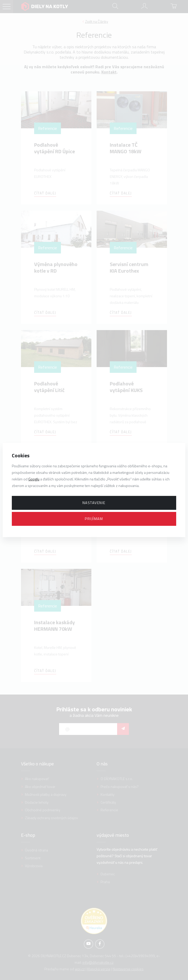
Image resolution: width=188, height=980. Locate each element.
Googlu (34, 479)
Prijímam (94, 519)
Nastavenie (94, 503)
